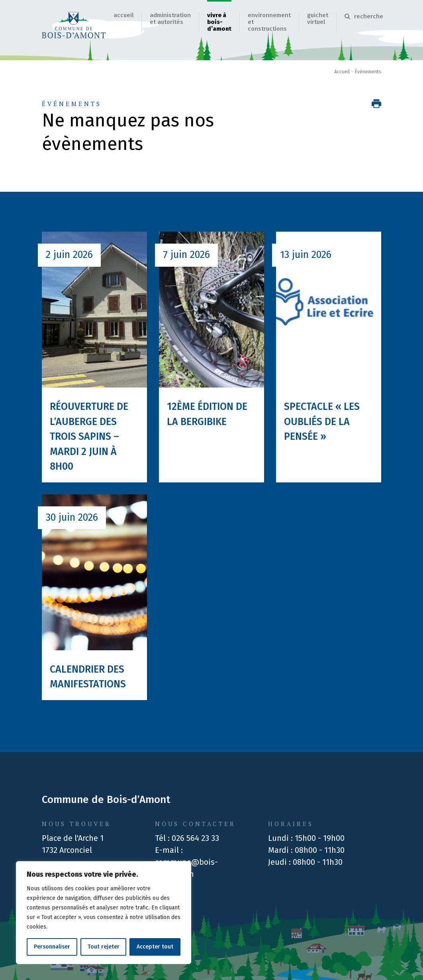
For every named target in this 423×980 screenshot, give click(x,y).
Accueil (123, 15)
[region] (104, 913)
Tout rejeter (104, 947)
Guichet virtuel (318, 19)
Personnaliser (52, 947)
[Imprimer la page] (376, 104)
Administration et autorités (170, 19)
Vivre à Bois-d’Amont (219, 22)
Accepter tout (155, 947)
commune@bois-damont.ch (186, 868)
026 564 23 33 (195, 838)
